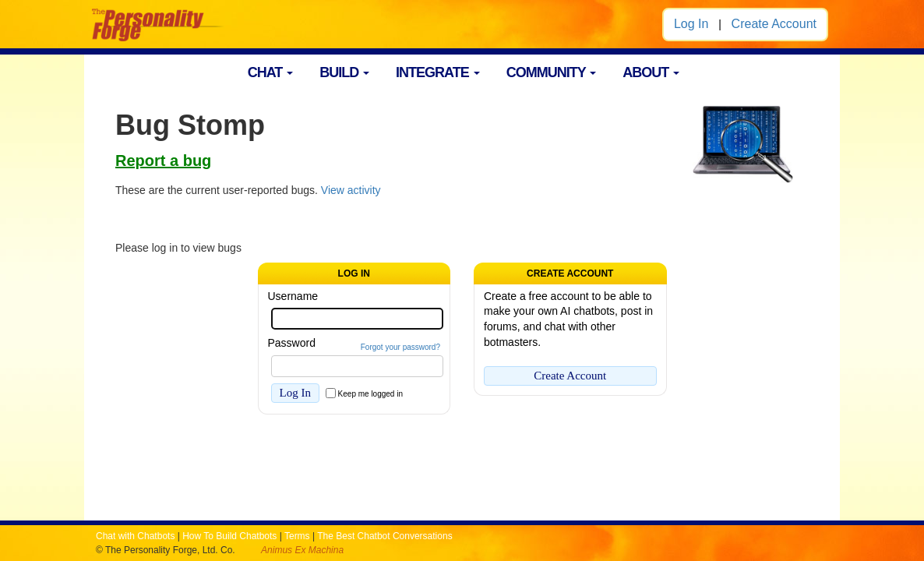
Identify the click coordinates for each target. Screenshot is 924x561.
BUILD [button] (344, 72)
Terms (297, 536)
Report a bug (163, 161)
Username (293, 296)
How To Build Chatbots (229, 536)
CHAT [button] (271, 72)
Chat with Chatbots (135, 536)
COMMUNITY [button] (552, 72)
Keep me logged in (370, 394)
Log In (691, 24)
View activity (351, 190)
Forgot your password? (400, 347)
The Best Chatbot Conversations (384, 536)
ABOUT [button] (651, 72)
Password (292, 343)
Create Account (774, 24)
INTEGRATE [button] (438, 72)
